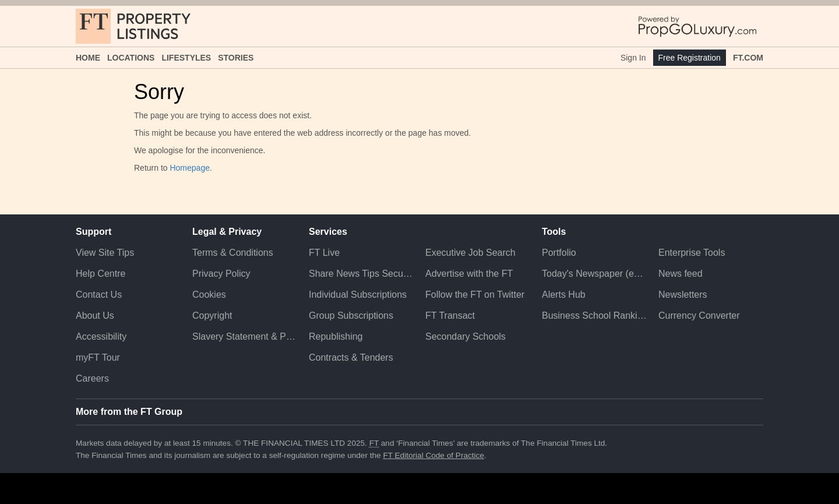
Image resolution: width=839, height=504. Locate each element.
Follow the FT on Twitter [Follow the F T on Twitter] (475, 295)
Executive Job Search (470, 253)
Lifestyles (186, 58)
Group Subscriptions (351, 316)
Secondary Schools (466, 336)
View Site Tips (105, 253)
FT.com (748, 58)
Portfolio (559, 253)
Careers (92, 378)
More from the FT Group (129, 412)
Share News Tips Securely (361, 274)
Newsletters (683, 295)
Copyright (212, 316)
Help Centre (101, 274)
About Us (95, 316)
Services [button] (328, 232)
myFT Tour (98, 357)
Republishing (336, 336)
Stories (236, 58)
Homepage (190, 168)
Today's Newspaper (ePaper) (594, 274)
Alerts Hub (564, 295)
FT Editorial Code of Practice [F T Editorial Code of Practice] (433, 455)
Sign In (633, 58)
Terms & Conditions (233, 253)
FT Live (324, 253)
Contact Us (99, 295)
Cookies (209, 295)
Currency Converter (699, 316)
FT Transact (450, 316)
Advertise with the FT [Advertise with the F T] (469, 274)
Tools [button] (554, 232)
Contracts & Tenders (351, 357)
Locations (131, 58)
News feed (681, 274)
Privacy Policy (221, 274)
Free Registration (690, 58)
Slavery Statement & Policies (245, 336)
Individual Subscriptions (358, 295)
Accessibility (101, 336)
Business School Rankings (594, 316)
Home (88, 58)
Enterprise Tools (692, 253)
